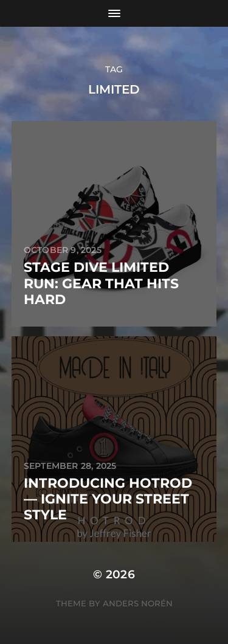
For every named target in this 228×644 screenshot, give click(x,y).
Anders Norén (138, 603)
